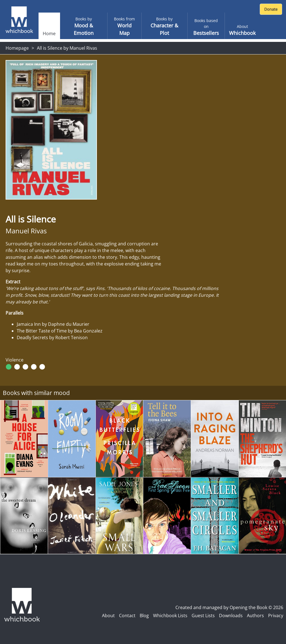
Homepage (17, 48)
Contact (127, 616)
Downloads (231, 616)
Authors (255, 616)
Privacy (276, 616)
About (108, 616)
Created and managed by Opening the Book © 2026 (229, 607)
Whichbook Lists (170, 616)
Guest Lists (203, 616)
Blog (144, 616)
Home (49, 33)
